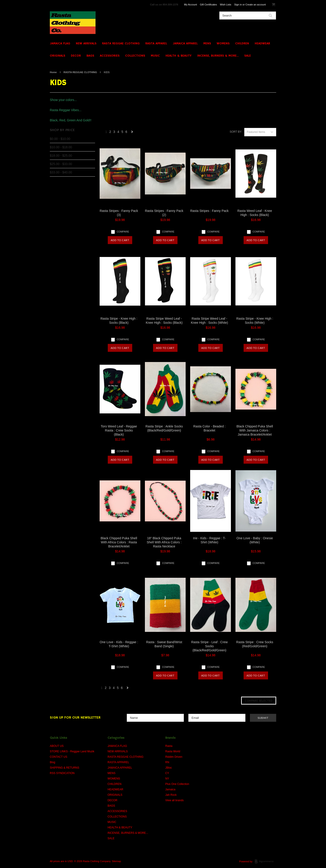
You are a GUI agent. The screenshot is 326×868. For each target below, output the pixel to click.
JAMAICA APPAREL (185, 43)
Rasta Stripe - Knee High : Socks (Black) (119, 321)
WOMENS (223, 43)
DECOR (76, 56)
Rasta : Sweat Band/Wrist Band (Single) (164, 644)
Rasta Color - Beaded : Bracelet (209, 428)
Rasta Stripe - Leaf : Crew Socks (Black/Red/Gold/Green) (209, 646)
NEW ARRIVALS (86, 43)
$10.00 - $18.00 (61, 147)
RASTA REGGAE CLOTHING (121, 43)
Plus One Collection (177, 784)
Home (53, 72)
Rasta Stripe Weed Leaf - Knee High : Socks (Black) (164, 321)
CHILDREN (242, 43)
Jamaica (170, 789)
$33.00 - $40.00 (61, 172)
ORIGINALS (58, 56)
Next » (132, 133)
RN (167, 762)
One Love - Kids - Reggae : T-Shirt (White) (119, 644)
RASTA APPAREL (156, 43)
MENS (207, 43)
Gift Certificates (208, 5)
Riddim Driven (174, 757)
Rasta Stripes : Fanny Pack (209, 211)
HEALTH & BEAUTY (179, 56)
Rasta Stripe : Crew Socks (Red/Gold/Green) (255, 644)
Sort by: (236, 132)
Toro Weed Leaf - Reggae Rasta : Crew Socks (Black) (119, 430)
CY (167, 773)
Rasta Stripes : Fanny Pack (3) (119, 213)
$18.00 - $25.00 (61, 156)
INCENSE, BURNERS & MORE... (218, 56)
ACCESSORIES (110, 56)
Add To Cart (120, 240)
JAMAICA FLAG (60, 43)
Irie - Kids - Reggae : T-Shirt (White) (209, 540)
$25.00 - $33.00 (61, 164)
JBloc (169, 768)
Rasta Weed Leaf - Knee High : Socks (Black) (255, 213)
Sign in (238, 5)
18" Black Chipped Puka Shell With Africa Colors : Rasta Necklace (164, 542)
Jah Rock (171, 795)
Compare (123, 231)
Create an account (256, 5)
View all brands (174, 800)
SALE (248, 56)
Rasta (169, 746)
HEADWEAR (262, 43)
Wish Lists (225, 5)
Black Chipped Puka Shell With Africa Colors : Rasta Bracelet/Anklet (119, 542)
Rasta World (173, 751)
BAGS (90, 56)
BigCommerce (265, 862)
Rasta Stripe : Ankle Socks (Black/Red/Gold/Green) (164, 428)
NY (167, 779)
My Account (191, 5)
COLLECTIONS (135, 56)
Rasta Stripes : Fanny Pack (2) (164, 213)
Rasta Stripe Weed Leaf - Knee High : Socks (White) (209, 321)
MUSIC (155, 56)
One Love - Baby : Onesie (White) (255, 540)
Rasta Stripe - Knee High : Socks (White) (255, 321)
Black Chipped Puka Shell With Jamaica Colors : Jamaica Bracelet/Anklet (255, 430)
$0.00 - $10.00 (60, 139)
